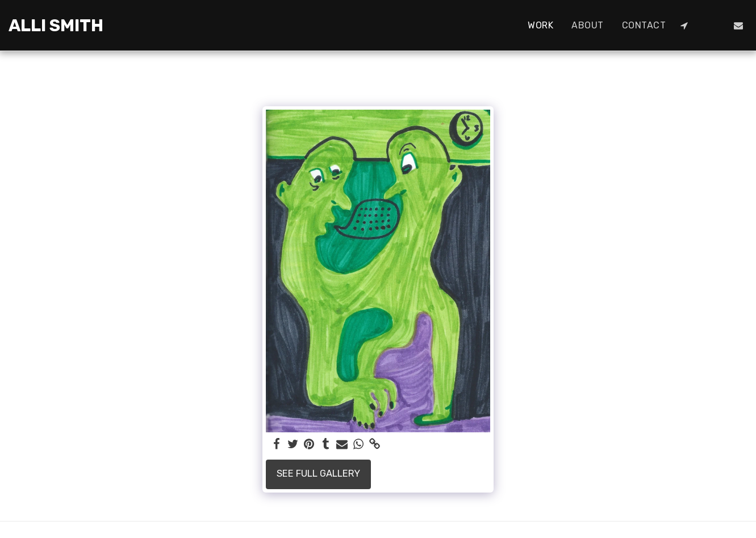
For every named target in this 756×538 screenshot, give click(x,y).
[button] (684, 26)
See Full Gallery (318, 474)
